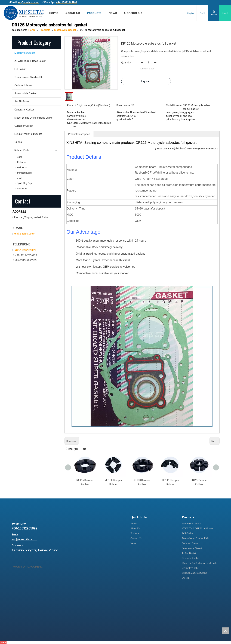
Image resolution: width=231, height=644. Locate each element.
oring (20, 157)
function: (171, 116)
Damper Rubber (25, 173)
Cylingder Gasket (24, 126)
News (113, 13)
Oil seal (18, 142)
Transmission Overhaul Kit (29, 77)
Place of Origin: (76, 105)
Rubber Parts (22, 150)
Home (54, 13)
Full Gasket (20, 69)
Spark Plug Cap (24, 183)
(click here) (180, 149)
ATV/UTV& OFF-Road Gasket (30, 61)
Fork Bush (22, 168)
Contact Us (133, 13)
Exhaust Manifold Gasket (28, 134)
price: (169, 119)
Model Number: (174, 105)
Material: (72, 112)
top (226, 631)
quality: (120, 119)
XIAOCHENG (35, 567)
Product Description (79, 134)
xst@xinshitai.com (25, 234)
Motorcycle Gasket (25, 53)
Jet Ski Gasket (22, 101)
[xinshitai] (18, 514)
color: (169, 112)
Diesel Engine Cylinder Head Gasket (34, 118)
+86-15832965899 (25, 250)
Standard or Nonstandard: (131, 112)
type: (70, 123)
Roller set (22, 162)
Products (94, 13)
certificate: (122, 116)
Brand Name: (124, 105)
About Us (73, 13)
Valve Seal (22, 189)
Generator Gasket (24, 110)
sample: (72, 116)
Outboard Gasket (24, 85)
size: (70, 119)
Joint (20, 178)
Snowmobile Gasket (26, 93)
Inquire (145, 81)
